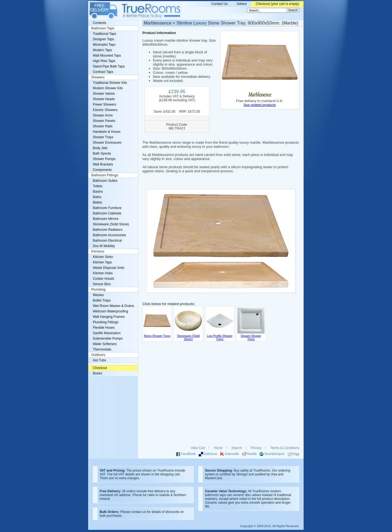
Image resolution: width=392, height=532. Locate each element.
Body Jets (100, 148)
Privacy (256, 448)
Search (237, 448)
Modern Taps (102, 50)
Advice (242, 4)
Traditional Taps (105, 34)
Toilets (98, 186)
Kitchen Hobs (103, 273)
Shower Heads (104, 99)
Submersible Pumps (108, 339)
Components (102, 170)
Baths (97, 197)
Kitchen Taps (102, 262)
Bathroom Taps (103, 28)
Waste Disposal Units (109, 268)
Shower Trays (103, 137)
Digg (296, 454)
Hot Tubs (99, 360)
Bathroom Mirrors (106, 219)
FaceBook (188, 454)
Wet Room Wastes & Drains (114, 306)
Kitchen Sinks (103, 257)
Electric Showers (105, 110)
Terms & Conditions (285, 448)
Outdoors (98, 355)
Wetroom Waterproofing (110, 311)
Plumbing (98, 290)
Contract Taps (103, 72)
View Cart (198, 448)
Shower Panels (104, 121)
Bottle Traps (102, 300)
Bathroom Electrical (107, 241)
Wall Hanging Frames (109, 317)
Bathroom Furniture (107, 208)
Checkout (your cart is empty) (277, 4)
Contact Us (220, 4)
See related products (260, 105)
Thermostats (102, 349)
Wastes (98, 295)
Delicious (210, 454)
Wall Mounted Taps (107, 56)
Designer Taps (103, 39)
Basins (98, 192)
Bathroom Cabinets (107, 213)
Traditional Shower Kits (110, 83)
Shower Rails (103, 126)
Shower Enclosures (107, 143)
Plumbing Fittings (106, 322)
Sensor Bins (102, 284)
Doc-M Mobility (104, 246)
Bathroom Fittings (105, 175)
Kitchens (98, 251)
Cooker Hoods (103, 279)
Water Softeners (105, 344)
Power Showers (105, 104)
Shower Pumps (104, 159)
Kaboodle (232, 454)
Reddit (252, 454)
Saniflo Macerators (107, 333)
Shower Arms (103, 115)
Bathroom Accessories (109, 235)
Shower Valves (104, 94)
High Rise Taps (104, 61)
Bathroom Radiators (108, 230)
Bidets (97, 202)
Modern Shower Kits (108, 88)
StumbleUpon (274, 454)
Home (218, 448)
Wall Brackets (103, 164)
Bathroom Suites (105, 181)
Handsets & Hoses (107, 132)
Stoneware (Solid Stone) (111, 224)
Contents (99, 23)
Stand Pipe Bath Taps (109, 66)
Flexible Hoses (104, 328)
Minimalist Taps (104, 45)
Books (97, 373)
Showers (98, 77)
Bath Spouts (102, 153)
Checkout (100, 368)
